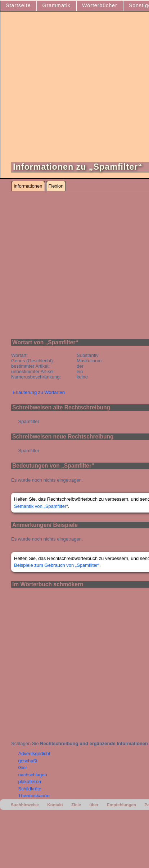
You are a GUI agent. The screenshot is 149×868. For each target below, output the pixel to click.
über (94, 805)
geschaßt (28, 761)
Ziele (76, 805)
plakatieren (30, 782)
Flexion (56, 186)
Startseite (18, 5)
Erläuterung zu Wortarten (39, 392)
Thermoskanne (34, 796)
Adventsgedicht (34, 754)
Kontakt (55, 805)
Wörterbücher (100, 5)
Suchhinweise (25, 805)
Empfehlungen (121, 805)
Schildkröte (30, 789)
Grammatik (57, 5)
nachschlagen (33, 775)
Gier (23, 768)
